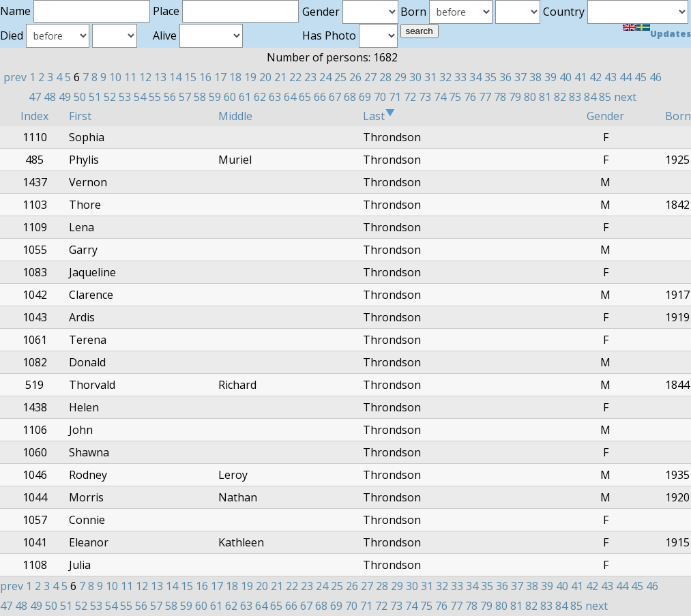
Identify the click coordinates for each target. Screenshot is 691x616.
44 (626, 77)
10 (115, 77)
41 (580, 77)
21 (280, 77)
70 (380, 97)
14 (175, 77)
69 (365, 97)
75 (455, 97)
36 (505, 77)
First (80, 116)
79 (515, 97)
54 (140, 97)
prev (15, 77)
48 (50, 97)
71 (395, 97)
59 (215, 97)
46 (656, 77)
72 (410, 97)
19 (250, 77)
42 (596, 77)
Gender (605, 116)
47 (35, 97)
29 (400, 77)
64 (290, 97)
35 (490, 77)
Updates (671, 33)
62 (260, 97)
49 (65, 97)
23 (310, 77)
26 (355, 77)
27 (370, 77)
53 (125, 97)
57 (185, 97)
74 (440, 97)
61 (245, 97)
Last (379, 116)
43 (611, 77)
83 (575, 97)
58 (200, 97)
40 (565, 77)
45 (641, 77)
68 (350, 97)
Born (678, 116)
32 (445, 77)
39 (550, 77)
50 (80, 97)
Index (34, 116)
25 (340, 77)
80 (530, 97)
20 (265, 77)
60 (230, 97)
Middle (235, 116)
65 (305, 97)
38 (535, 77)
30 (415, 77)
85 (605, 97)
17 (220, 77)
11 (130, 77)
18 (235, 77)
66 (320, 97)
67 (335, 97)
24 (325, 77)
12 (145, 77)
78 (500, 97)
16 (205, 77)
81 (545, 97)
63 (275, 97)
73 (425, 97)
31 (430, 77)
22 (295, 77)
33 (460, 77)
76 (470, 97)
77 (485, 97)
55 (155, 97)
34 (475, 77)
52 (110, 97)
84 (590, 97)
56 (170, 97)
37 (520, 77)
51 (95, 97)
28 (385, 77)
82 (560, 97)
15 (190, 77)
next (625, 97)
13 (160, 77)
